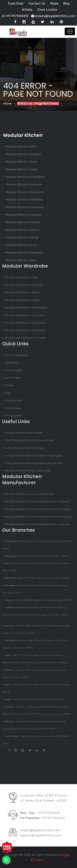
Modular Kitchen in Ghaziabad (25, 192)
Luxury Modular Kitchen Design (23, 448)
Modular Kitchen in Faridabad (25, 200)
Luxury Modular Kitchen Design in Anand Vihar (33, 463)
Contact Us (37, 3)
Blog (66, 3)
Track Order (16, 3)
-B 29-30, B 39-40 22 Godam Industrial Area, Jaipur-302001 (37, 600)
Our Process (11, 378)
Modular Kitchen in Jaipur (22, 169)
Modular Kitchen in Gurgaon (24, 154)
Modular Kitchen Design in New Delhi (27, 471)
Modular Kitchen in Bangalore (25, 253)
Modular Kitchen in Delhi (21, 147)
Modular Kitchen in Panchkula (25, 207)
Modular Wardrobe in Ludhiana (23, 315)
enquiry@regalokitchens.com (53, 16)
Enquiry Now (12, 408)
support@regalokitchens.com (41, 834)
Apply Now (10, 363)
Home (7, 104)
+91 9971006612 (15, 16)
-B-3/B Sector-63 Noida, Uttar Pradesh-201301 (35, 578)
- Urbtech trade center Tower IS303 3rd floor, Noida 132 (33, 699)
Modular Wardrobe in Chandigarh (25, 308)
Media (54, 3)
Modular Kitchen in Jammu (23, 230)
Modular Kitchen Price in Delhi (22, 433)
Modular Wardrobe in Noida (21, 292)
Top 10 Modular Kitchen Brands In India (28, 440)
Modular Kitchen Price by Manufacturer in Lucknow (36, 524)
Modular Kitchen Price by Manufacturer (28, 494)
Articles (27, 10)
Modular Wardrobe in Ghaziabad (24, 323)
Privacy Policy (13, 416)
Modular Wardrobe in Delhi (20, 277)
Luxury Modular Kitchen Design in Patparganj (32, 455)
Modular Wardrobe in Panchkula (24, 338)
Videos (8, 385)
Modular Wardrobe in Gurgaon (23, 285)
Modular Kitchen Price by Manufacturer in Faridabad (37, 509)
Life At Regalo (13, 370)
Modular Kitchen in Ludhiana (24, 184)
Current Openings (15, 355)
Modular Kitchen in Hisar (21, 245)
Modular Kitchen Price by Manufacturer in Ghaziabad (37, 517)
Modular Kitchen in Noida (22, 162)
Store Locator (47, 10)
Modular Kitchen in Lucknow (24, 215)
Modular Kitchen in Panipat (23, 222)
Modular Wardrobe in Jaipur (21, 300)
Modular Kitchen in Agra (21, 260)
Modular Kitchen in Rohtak (23, 237)
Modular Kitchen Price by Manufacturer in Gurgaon (36, 502)
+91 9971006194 (53, 816)
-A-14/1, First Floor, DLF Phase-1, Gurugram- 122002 (35, 556)
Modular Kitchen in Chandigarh (26, 177)
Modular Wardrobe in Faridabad (24, 330)
